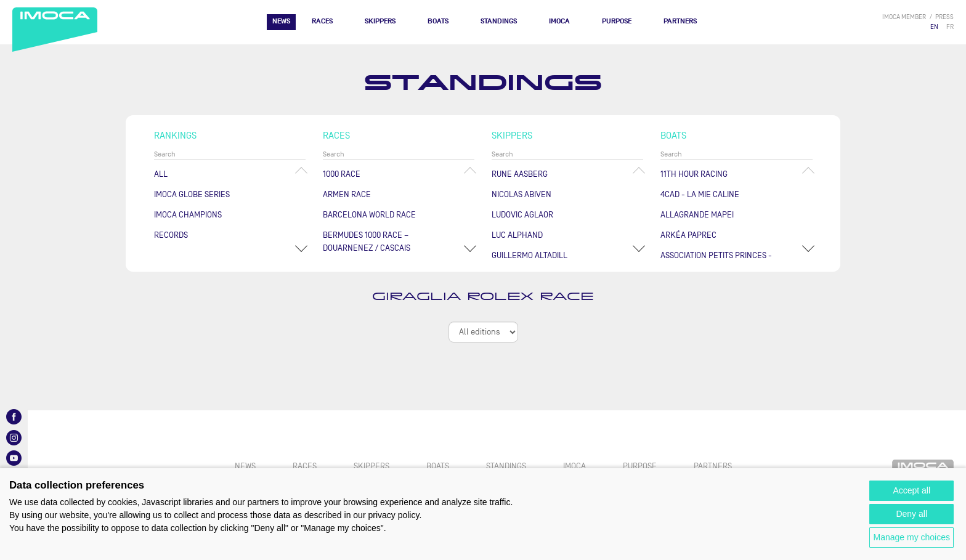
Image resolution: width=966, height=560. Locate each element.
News (281, 21)
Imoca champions (188, 215)
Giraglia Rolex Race (483, 297)
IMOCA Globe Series (192, 194)
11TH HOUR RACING (694, 174)
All (161, 174)
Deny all (911, 514)
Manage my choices (911, 537)
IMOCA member (904, 17)
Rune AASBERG (520, 174)
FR (950, 27)
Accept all (911, 490)
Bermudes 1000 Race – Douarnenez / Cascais (367, 241)
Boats (438, 21)
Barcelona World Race (369, 215)
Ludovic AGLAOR (522, 215)
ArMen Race (347, 194)
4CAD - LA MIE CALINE (700, 194)
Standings (499, 21)
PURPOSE (617, 21)
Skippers (380, 21)
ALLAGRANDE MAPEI (697, 215)
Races (322, 21)
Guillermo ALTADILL (530, 255)
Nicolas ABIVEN (522, 194)
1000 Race (342, 174)
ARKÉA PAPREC (688, 235)
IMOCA (559, 21)
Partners (680, 21)
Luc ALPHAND (517, 235)
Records (171, 235)
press (944, 17)
